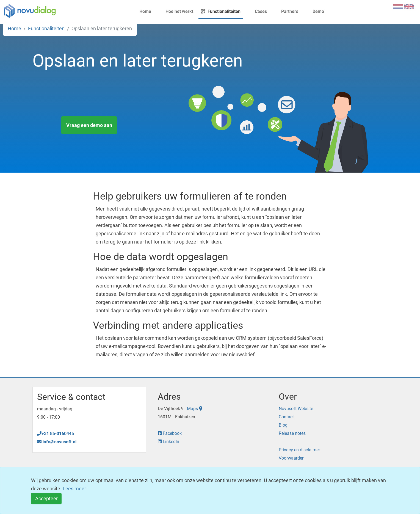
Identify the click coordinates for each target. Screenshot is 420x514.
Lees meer (74, 489)
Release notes (292, 433)
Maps (195, 409)
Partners (286, 11)
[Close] (46, 499)
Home (142, 11)
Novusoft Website (296, 409)
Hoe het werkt (176, 11)
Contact (286, 417)
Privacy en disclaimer (299, 450)
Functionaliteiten (221, 11)
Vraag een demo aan (89, 125)
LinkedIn (168, 442)
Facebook (170, 433)
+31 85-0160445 (56, 434)
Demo (315, 11)
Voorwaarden (292, 458)
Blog (283, 425)
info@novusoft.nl (57, 442)
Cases (258, 11)
